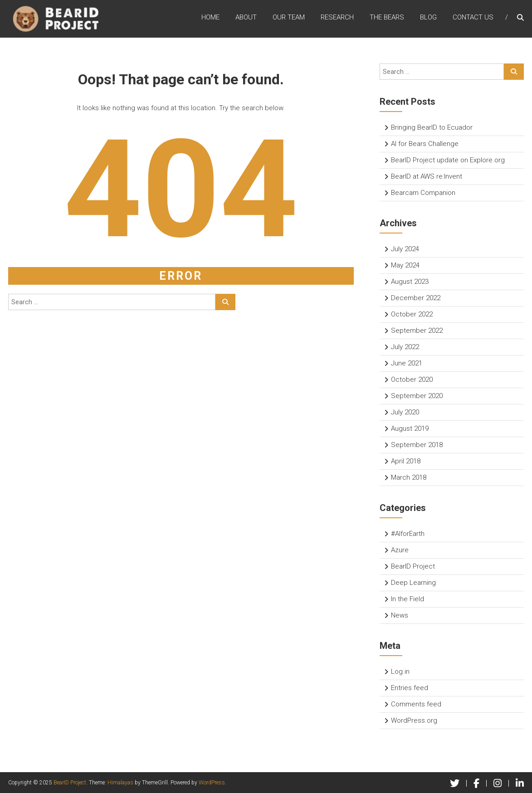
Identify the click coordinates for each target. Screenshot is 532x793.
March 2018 (409, 477)
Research (337, 18)
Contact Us (473, 18)
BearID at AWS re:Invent (427, 176)
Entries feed (410, 688)
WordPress (212, 783)
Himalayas (120, 783)
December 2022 (416, 298)
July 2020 (405, 412)
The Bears (387, 18)
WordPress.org (414, 720)
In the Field (408, 599)
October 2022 (412, 314)
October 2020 (412, 379)
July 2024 (405, 249)
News (400, 615)
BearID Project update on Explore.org (448, 160)
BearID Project (413, 566)
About (246, 18)
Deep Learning (413, 583)
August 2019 (410, 428)
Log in (400, 671)
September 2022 (417, 331)
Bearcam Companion (423, 193)
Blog (428, 18)
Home (210, 18)
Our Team (289, 18)
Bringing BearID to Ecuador (432, 127)
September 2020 (417, 396)
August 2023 (410, 282)
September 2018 (417, 445)
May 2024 (405, 265)
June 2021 (407, 363)
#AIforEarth (408, 534)
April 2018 (406, 461)
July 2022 (405, 347)
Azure (400, 550)
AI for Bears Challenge (425, 144)
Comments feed (416, 704)
